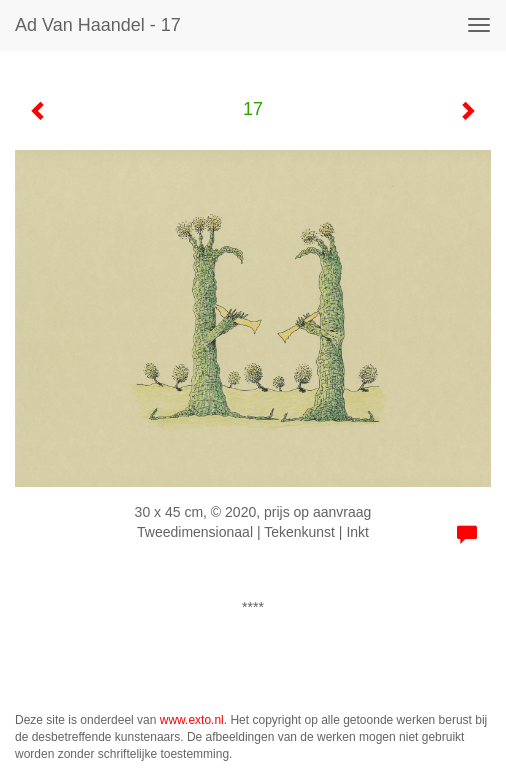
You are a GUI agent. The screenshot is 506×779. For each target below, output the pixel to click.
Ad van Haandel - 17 (98, 25)
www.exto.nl (192, 720)
